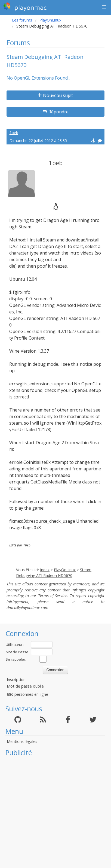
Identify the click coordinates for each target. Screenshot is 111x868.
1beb (14, 133)
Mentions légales (22, 741)
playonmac (25, 7)
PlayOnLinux (50, 20)
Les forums (22, 20)
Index (45, 570)
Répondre (56, 112)
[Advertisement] (53, 813)
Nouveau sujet (55, 95)
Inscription (16, 680)
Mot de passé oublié (25, 686)
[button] (104, 7)
